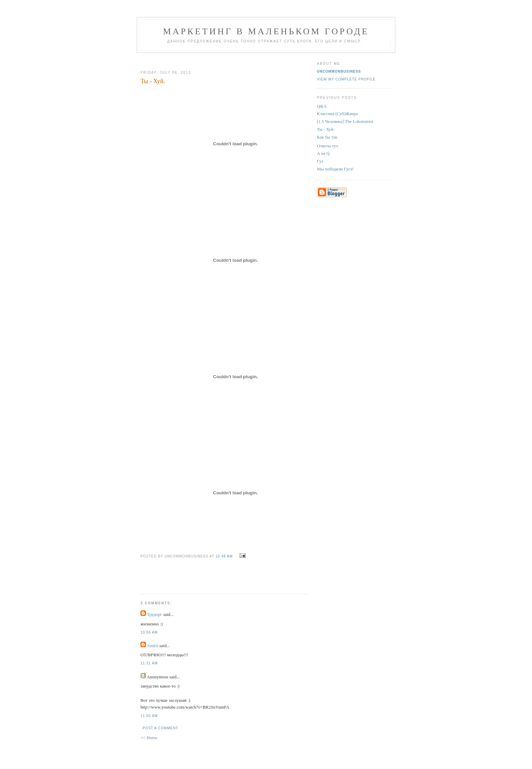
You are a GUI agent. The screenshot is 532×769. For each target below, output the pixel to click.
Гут (320, 161)
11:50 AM (149, 716)
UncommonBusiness (339, 71)
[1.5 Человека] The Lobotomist (345, 121)
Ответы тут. (328, 146)
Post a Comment (160, 728)
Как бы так (327, 137)
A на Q (323, 153)
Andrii (153, 646)
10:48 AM (224, 556)
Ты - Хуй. (326, 129)
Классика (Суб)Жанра (337, 114)
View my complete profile (346, 79)
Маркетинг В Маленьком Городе (266, 31)
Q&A (322, 106)
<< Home (149, 738)
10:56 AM (149, 632)
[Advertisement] (221, 59)
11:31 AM (149, 663)
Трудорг (154, 614)
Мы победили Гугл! (335, 169)
